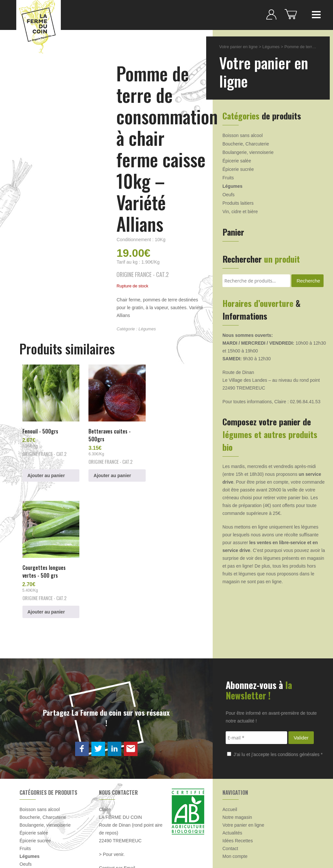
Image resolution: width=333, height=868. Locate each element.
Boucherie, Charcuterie (246, 144)
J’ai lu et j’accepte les (275, 698)
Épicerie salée (237, 161)
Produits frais (33, 815)
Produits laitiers (238, 203)
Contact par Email (117, 811)
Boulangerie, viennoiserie (248, 152)
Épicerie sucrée (238, 169)
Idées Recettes (238, 784)
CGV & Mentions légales (127, 848)
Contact (230, 792)
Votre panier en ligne (238, 47)
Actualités (232, 776)
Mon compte (235, 800)
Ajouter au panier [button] (47, 471)
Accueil (230, 753)
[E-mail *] (256, 681)
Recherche (308, 281)
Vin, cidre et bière (240, 212)
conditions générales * (300, 698)
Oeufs (228, 195)
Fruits (228, 178)
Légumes (147, 329)
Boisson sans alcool (243, 135)
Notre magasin (237, 761)
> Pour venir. (112, 798)
